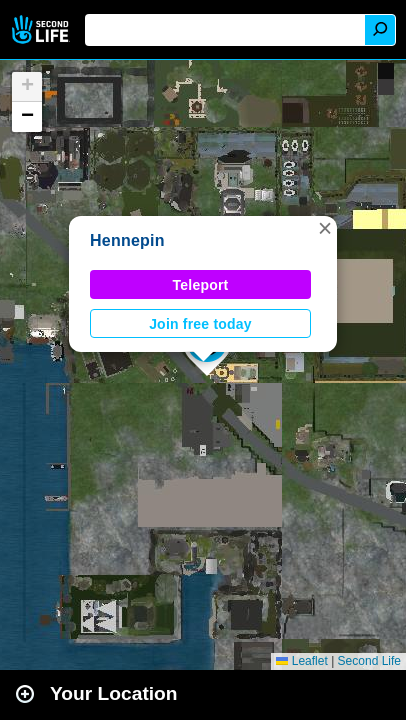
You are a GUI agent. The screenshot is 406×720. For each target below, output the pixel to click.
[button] (325, 228)
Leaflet (301, 661)
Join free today (200, 324)
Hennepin (127, 240)
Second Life (42, 29)
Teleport (201, 285)
